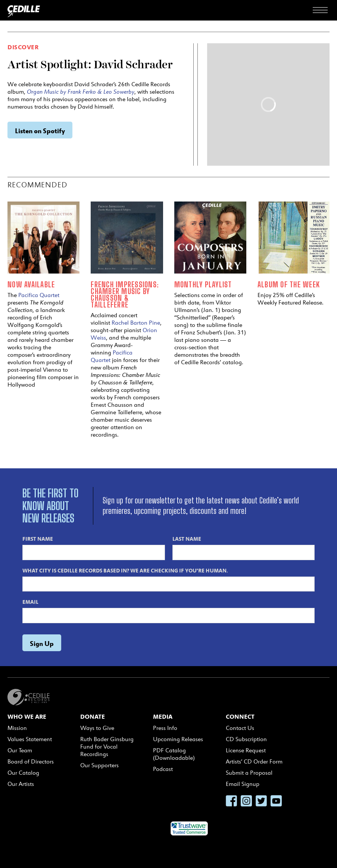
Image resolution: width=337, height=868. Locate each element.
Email (30, 602)
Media (163, 716)
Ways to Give (97, 728)
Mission (17, 728)
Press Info (165, 728)
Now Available (31, 284)
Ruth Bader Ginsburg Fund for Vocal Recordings (107, 747)
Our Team (20, 750)
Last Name (187, 538)
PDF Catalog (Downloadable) (174, 754)
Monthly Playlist (203, 284)
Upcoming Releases (178, 739)
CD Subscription (246, 739)
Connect (240, 716)
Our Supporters (99, 765)
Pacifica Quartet (39, 295)
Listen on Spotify (40, 130)
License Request (246, 750)
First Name (38, 538)
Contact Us (240, 728)
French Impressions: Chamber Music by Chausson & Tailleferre (125, 294)
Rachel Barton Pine (136, 323)
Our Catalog (23, 773)
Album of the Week (289, 284)
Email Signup (243, 784)
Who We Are (27, 716)
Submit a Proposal (249, 773)
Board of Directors (31, 761)
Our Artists (21, 784)
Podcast (163, 769)
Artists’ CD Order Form (254, 761)
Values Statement (30, 739)
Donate (93, 716)
